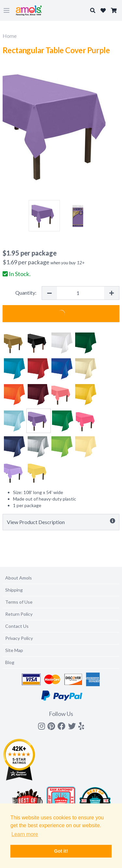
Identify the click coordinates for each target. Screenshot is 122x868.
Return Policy (19, 614)
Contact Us (17, 626)
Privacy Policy (19, 638)
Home (10, 36)
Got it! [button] (61, 851)
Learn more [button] (25, 834)
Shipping (14, 590)
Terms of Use (19, 602)
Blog (10, 662)
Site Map (14, 650)
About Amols (19, 578)
